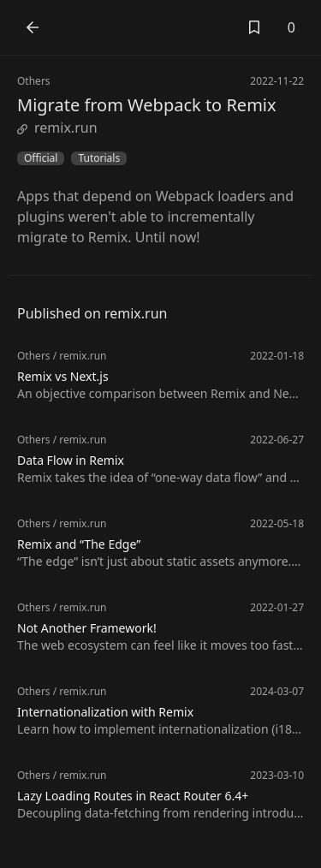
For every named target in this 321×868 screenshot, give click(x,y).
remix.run (57, 128)
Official (41, 158)
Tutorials (99, 158)
